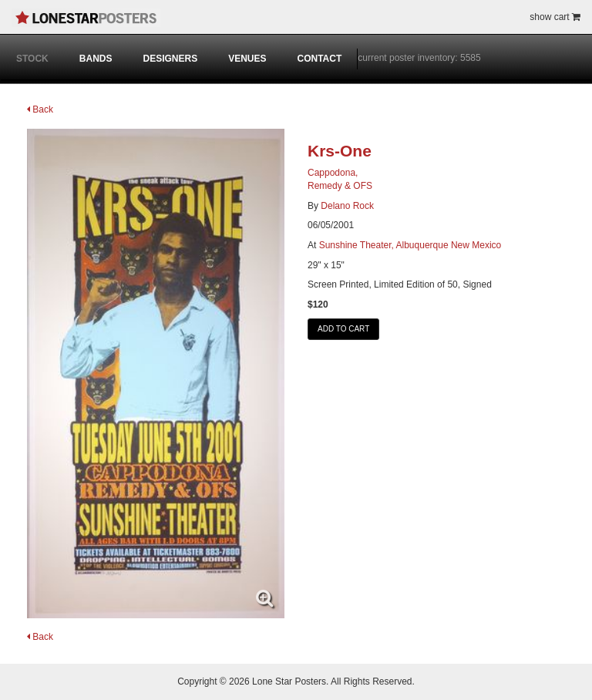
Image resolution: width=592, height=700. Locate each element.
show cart (555, 17)
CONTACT (320, 59)
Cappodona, (333, 173)
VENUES (247, 59)
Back (40, 109)
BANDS (96, 59)
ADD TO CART (343, 329)
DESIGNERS (170, 59)
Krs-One (340, 151)
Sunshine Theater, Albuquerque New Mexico (410, 245)
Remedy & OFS (340, 186)
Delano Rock (347, 206)
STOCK (32, 59)
